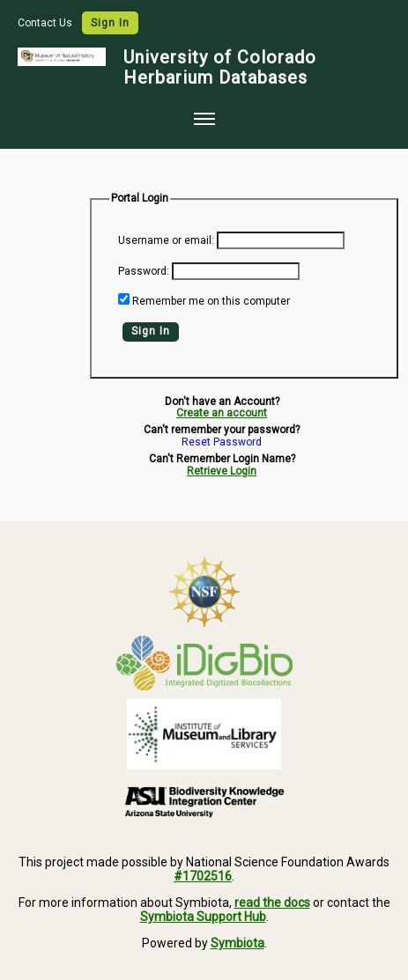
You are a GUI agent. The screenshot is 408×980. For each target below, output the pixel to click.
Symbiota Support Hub (203, 917)
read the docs (272, 903)
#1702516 (203, 876)
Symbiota (237, 943)
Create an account (222, 413)
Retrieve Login (222, 471)
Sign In (110, 23)
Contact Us (46, 23)
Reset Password (222, 442)
